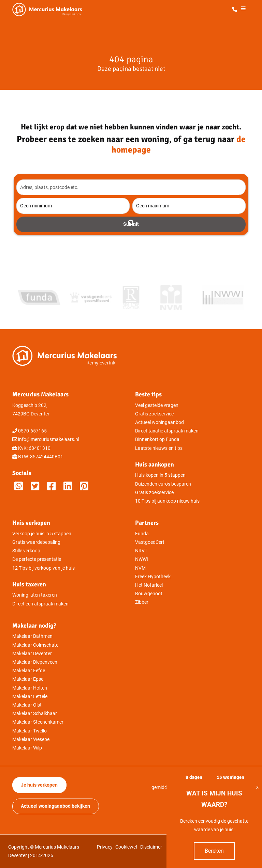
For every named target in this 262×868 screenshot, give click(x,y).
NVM (140, 568)
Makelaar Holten (30, 688)
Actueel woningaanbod (159, 422)
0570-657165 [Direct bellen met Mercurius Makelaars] (32, 431)
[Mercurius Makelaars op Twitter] (35, 486)
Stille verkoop (26, 551)
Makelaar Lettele (30, 697)
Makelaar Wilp (27, 748)
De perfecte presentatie (37, 559)
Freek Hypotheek (153, 577)
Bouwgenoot (149, 594)
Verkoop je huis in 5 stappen (42, 534)
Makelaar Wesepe (31, 739)
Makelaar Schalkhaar (35, 714)
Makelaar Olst (27, 705)
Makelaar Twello (30, 731)
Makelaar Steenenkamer (38, 722)
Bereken (214, 851)
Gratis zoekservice (154, 414)
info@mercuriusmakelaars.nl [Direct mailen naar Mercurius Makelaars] (49, 439)
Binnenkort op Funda (157, 439)
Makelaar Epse (28, 679)
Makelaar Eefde (29, 671)
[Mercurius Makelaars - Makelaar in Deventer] (63, 10)
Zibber (142, 602)
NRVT (141, 551)
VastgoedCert (150, 542)
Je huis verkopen (39, 785)
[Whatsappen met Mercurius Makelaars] (19, 486)
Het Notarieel (149, 585)
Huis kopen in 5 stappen (160, 475)
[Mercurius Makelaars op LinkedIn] (68, 486)
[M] (84, 486)
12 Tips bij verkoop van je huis (43, 568)
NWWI (142, 559)
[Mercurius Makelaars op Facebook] (51, 486)
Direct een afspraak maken (40, 604)
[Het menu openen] (243, 10)
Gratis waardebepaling (36, 542)
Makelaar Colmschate (35, 645)
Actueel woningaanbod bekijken (55, 806)
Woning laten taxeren (35, 595)
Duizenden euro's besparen (163, 484)
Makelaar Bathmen (32, 636)
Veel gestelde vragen (157, 405)
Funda (142, 534)
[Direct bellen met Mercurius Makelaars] (236, 10)
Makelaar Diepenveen (35, 662)
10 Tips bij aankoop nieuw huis (167, 501)
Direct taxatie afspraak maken (167, 431)
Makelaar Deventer (32, 654)
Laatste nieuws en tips (159, 448)
